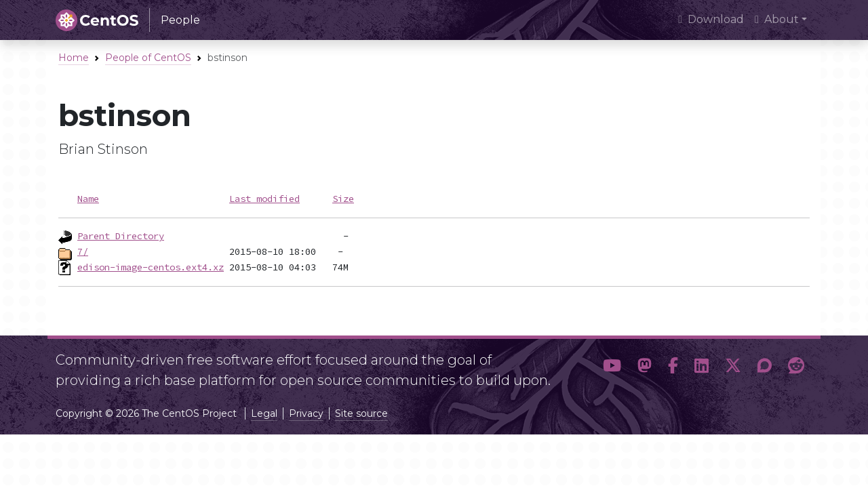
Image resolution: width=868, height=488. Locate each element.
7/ (83, 251)
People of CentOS (148, 58)
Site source (361, 413)
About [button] (777, 19)
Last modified (264, 199)
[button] (612, 366)
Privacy (306, 413)
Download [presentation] (711, 19)
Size (343, 199)
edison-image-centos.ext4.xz (151, 267)
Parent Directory (121, 236)
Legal (264, 413)
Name (88, 199)
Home (74, 58)
